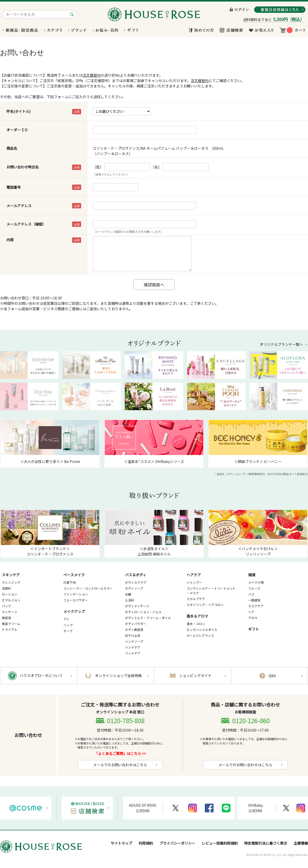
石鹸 (128, 594)
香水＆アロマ (197, 616)
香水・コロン (196, 624)
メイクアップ (74, 611)
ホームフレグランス (200, 635)
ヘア (251, 612)
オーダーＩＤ (17, 130)
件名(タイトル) (18, 111)
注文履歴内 (92, 75)
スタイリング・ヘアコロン (205, 605)
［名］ (156, 167)
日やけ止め (133, 635)
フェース (254, 588)
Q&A (272, 675)
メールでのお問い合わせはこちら (120, 765)
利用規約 (146, 843)
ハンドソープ (134, 641)
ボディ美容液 (134, 629)
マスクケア (256, 606)
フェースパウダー (76, 600)
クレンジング (11, 582)
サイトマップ (121, 843)
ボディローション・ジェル (143, 612)
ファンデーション (76, 594)
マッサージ (9, 612)
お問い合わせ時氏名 (23, 167)
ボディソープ (134, 588)
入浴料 (130, 600)
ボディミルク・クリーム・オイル (148, 618)
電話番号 (14, 187)
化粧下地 (70, 582)
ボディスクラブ (136, 582)
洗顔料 (6, 588)
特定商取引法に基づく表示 (266, 843)
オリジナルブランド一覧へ (281, 344)
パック (6, 606)
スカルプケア (196, 599)
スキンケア (11, 575)
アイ (66, 619)
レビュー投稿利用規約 (220, 843)
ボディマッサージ (137, 606)
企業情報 (301, 843)
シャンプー (194, 582)
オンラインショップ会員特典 (118, 675)
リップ (68, 625)
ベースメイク (74, 575)
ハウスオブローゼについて (41, 675)
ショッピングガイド (195, 675)
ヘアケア (194, 575)
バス (251, 594)
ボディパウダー (136, 624)
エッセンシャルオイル (202, 629)
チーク (68, 631)
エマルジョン (11, 600)
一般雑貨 (254, 600)
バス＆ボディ (136, 575)
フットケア (133, 653)
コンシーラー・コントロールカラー (88, 588)
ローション (9, 594)
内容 (10, 240)
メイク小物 (256, 582)
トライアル (9, 629)
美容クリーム (11, 624)
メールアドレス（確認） (26, 224)
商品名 (12, 148)
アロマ (253, 618)
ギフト (254, 629)
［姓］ (98, 167)
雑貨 (252, 575)
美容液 (6, 618)
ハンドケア (133, 647)
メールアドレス (19, 206)
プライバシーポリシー (177, 843)
